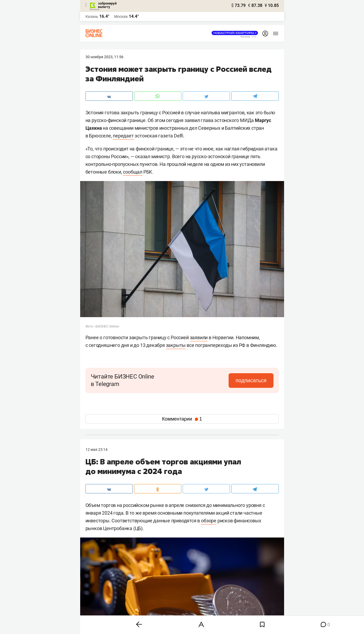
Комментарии (182, 419)
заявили (199, 337)
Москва (121, 16)
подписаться (251, 380)
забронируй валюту (107, 5)
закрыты (176, 345)
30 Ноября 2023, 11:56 (104, 57)
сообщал (133, 172)
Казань (92, 16)
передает (123, 136)
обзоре (209, 521)
